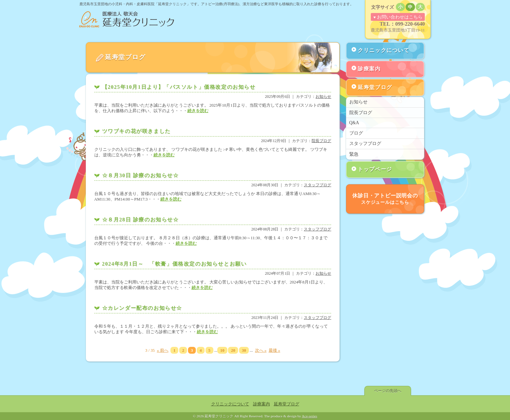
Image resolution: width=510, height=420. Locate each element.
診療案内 (369, 69)
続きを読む (198, 111)
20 (233, 350)
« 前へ (163, 350)
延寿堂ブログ (375, 87)
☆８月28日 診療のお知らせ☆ (141, 220)
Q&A (354, 123)
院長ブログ (321, 141)
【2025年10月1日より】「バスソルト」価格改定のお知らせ (179, 87)
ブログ (356, 133)
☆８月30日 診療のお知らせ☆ (141, 175)
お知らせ (323, 97)
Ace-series (309, 416)
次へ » (261, 350)
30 (244, 350)
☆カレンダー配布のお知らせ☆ (142, 308)
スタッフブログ (317, 185)
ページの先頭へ (388, 391)
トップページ (375, 169)
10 (222, 350)
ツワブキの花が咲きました (136, 131)
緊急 (354, 154)
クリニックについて (383, 50)
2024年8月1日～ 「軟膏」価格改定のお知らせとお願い (174, 264)
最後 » (275, 350)
